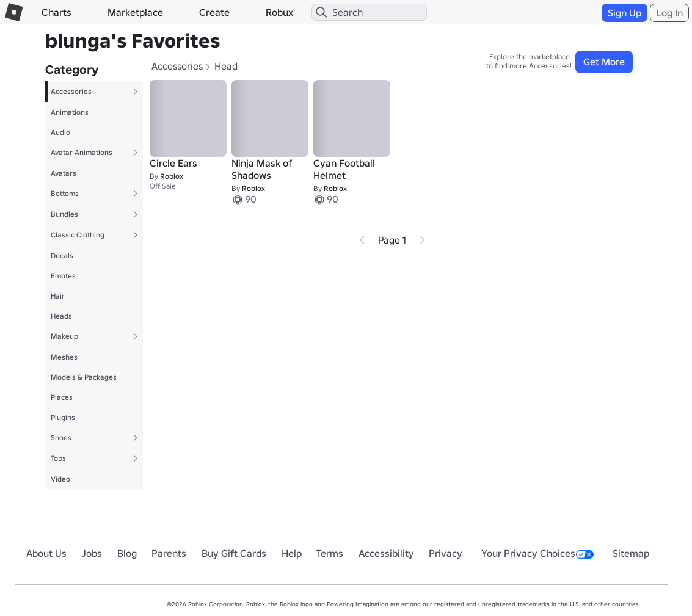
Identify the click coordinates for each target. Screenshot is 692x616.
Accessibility (386, 553)
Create (214, 12)
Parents (169, 553)
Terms (330, 553)
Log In (669, 13)
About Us (46, 553)
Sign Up (625, 13)
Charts (56, 12)
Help (292, 553)
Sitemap (631, 553)
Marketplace (135, 12)
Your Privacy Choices (537, 553)
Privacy (446, 553)
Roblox (172, 176)
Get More (604, 62)
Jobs (92, 553)
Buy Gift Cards (234, 553)
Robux (279, 12)
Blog (127, 553)
